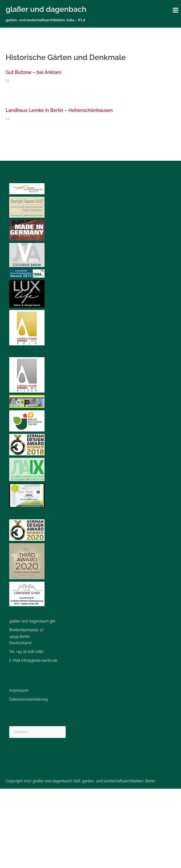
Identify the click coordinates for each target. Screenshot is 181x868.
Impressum (19, 690)
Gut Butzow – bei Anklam (34, 72)
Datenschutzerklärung (28, 699)
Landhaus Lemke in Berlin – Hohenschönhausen (59, 110)
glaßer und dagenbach (46, 9)
